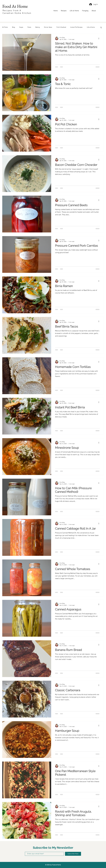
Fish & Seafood (61, 27)
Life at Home (91, 27)
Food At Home (16, 6)
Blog (14, 27)
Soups (21, 27)
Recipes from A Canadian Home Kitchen (17, 12)
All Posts (5, 27)
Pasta (29, 27)
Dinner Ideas (48, 27)
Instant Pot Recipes (76, 27)
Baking (38, 27)
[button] (101, 28)
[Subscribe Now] (73, 854)
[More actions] (100, 38)
